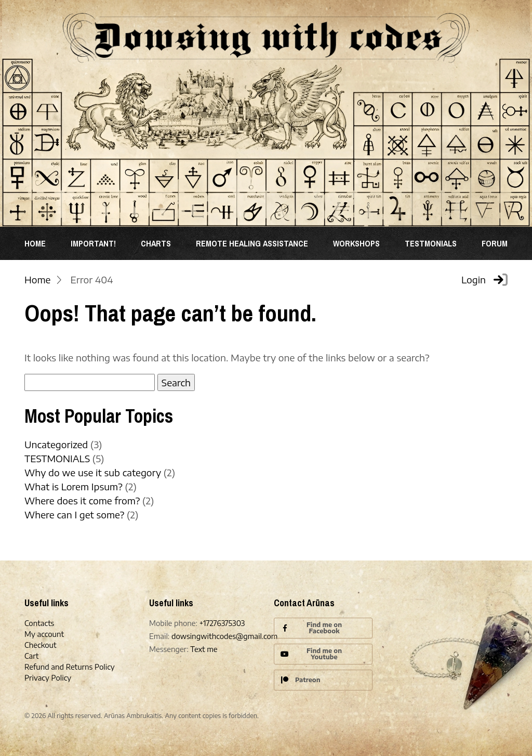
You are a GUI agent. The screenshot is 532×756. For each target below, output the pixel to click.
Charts (156, 243)
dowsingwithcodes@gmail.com (224, 636)
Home (35, 243)
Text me (204, 649)
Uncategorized (56, 444)
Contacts (39, 623)
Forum (495, 243)
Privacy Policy (48, 678)
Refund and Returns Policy (70, 667)
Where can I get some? (74, 514)
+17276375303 (222, 623)
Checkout (41, 645)
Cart (31, 656)
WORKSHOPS (356, 243)
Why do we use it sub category (93, 472)
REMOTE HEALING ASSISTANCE (252, 243)
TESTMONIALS (431, 243)
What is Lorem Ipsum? (74, 486)
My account (44, 634)
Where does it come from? (82, 500)
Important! (93, 243)
